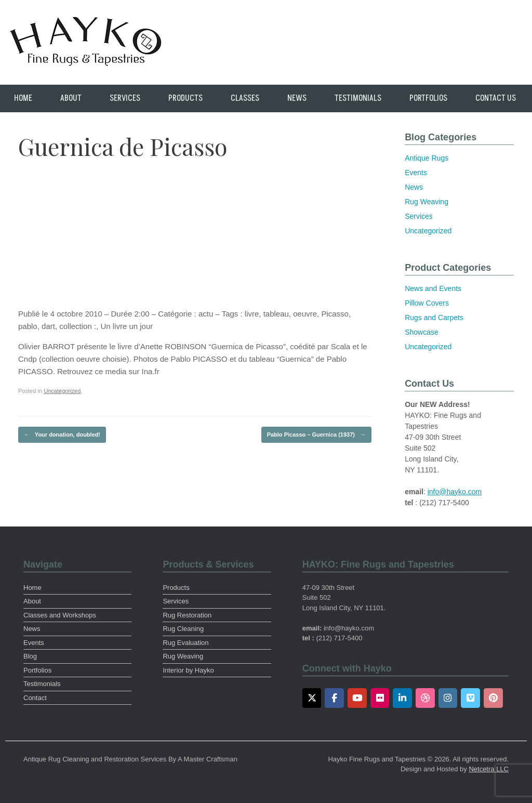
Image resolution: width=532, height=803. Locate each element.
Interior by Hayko (188, 670)
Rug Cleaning (183, 629)
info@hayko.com (455, 492)
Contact (35, 698)
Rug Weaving (427, 202)
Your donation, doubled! (62, 435)
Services (125, 98)
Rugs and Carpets (434, 318)
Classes (245, 98)
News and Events (433, 288)
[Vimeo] (470, 698)
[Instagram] (448, 698)
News (297, 98)
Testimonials (358, 98)
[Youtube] (357, 698)
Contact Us (496, 98)
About (71, 98)
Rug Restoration (187, 615)
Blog (30, 656)
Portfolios (428, 98)
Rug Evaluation (185, 643)
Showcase (422, 332)
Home (23, 98)
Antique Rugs (427, 158)
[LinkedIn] (402, 698)
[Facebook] (334, 698)
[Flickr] (380, 698)
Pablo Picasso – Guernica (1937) (316, 435)
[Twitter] (312, 698)
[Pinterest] (493, 698)
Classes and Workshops (60, 615)
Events (416, 173)
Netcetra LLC (489, 769)
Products (185, 98)
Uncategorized (62, 391)
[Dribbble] (425, 698)
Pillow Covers (427, 303)
